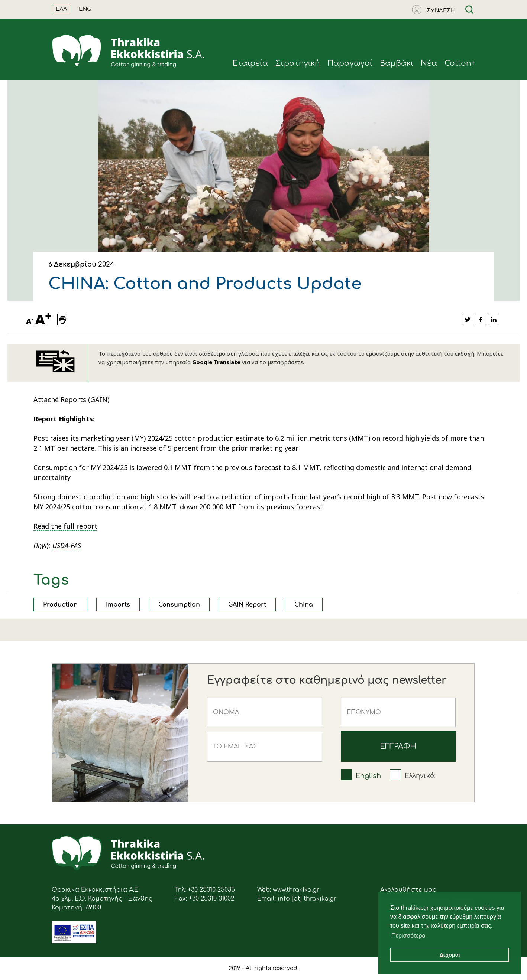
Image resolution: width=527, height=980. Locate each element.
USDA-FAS (67, 545)
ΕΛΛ (61, 9)
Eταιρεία (250, 63)
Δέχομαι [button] (450, 955)
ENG (85, 9)
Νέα (429, 63)
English (368, 776)
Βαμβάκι (397, 63)
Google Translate (216, 362)
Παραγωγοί (350, 63)
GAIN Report (247, 605)
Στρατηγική (298, 63)
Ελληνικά (420, 776)
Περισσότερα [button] (408, 936)
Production (60, 605)
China (304, 605)
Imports (118, 605)
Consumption (179, 605)
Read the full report (65, 526)
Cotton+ (460, 63)
